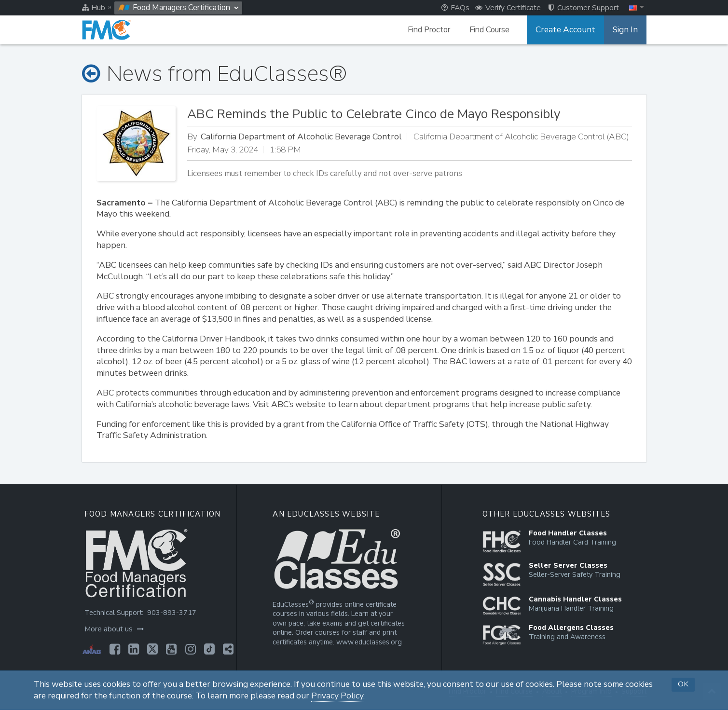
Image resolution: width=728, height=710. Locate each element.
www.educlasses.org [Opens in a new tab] (368, 642)
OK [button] (683, 684)
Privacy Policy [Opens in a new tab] (337, 696)
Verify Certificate (508, 8)
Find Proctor (435, 30)
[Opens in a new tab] (113, 649)
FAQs (455, 8)
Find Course (496, 30)
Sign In (626, 30)
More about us (113, 629)
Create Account (569, 30)
